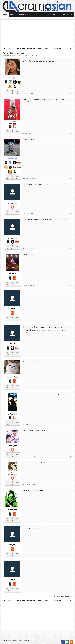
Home (49, 632)
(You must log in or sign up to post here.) (63, 596)
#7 (71, 320)
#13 (70, 521)
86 (8, 484)
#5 (71, 249)
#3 (71, 179)
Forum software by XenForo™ (15, 641)
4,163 (8, 388)
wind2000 (25, 133)
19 (8, 456)
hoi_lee (12, 413)
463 (12, 178)
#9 (71, 388)
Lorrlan (12, 202)
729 (12, 93)
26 (12, 456)
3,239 (8, 178)
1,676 (8, 285)
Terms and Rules (66, 632)
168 (8, 248)
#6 (71, 285)
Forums (5, 14)
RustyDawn (12, 445)
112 (8, 591)
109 (12, 285)
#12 (70, 485)
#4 (71, 214)
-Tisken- (12, 273)
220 (8, 424)
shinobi (31, 55)
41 (12, 424)
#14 (70, 556)
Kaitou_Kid (12, 509)
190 (12, 133)
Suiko (12, 579)
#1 (71, 94)
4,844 (8, 133)
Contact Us (55, 632)
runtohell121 (26, 179)
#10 (70, 425)
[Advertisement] (37, 33)
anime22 (12, 544)
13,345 (8, 93)
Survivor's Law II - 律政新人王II (17, 55)
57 (8, 213)
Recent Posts (7, 18)
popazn (12, 237)
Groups (13, 14)
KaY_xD (25, 388)
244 (12, 248)
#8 (71, 355)
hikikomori (12, 473)
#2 (71, 133)
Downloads (24, 14)
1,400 (8, 521)
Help (60, 632)
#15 (70, 591)
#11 (70, 457)
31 (12, 213)
